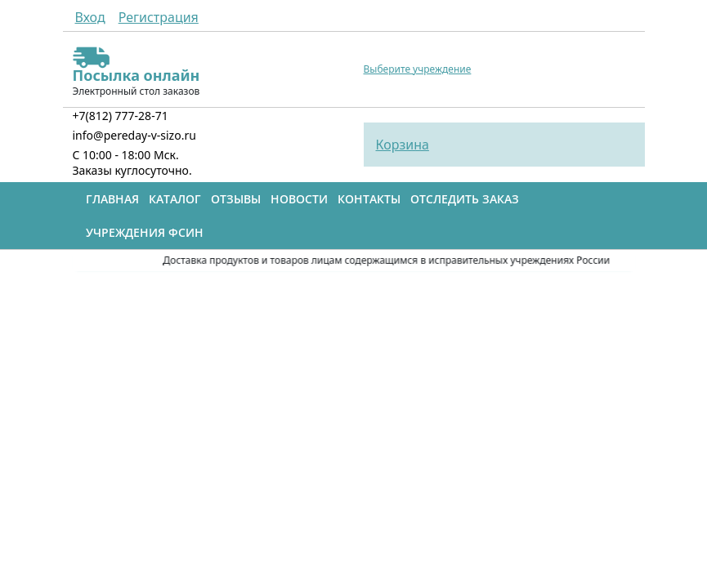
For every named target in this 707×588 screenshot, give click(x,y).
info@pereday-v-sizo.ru (134, 135)
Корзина (403, 145)
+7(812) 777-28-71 (121, 116)
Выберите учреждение (418, 69)
